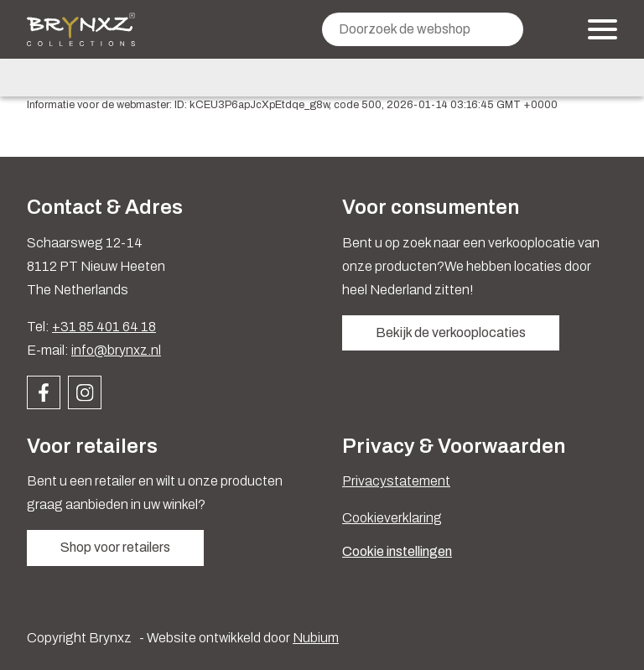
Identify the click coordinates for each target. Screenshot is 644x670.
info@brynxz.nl (116, 350)
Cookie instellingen (397, 551)
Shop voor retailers (115, 547)
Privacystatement (396, 481)
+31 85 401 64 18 (104, 327)
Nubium (316, 638)
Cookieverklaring (392, 518)
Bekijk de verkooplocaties (451, 332)
